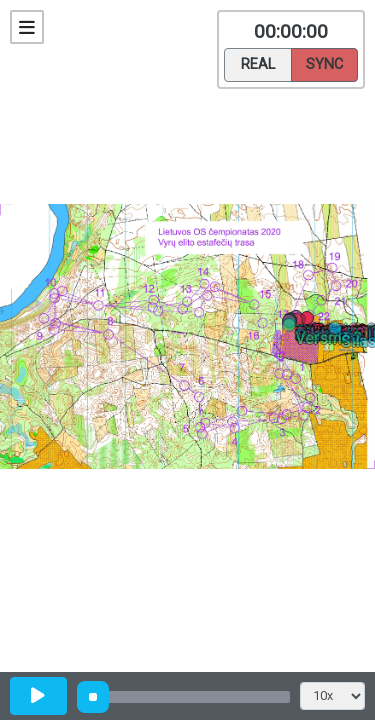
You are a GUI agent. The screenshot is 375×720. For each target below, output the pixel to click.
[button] (299, 323)
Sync (324, 63)
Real (258, 63)
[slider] (93, 697)
